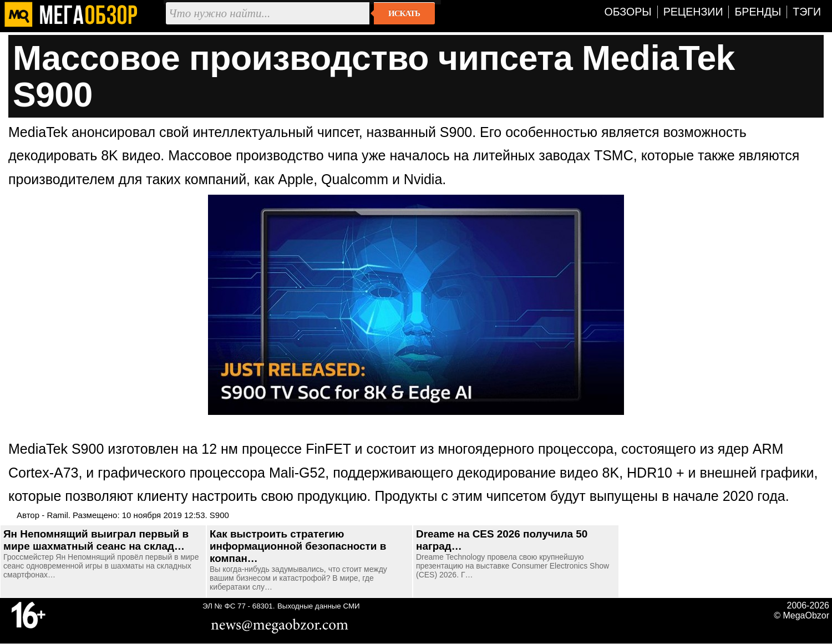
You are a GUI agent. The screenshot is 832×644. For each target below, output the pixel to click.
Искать (404, 13)
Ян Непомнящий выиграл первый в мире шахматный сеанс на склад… (96, 540)
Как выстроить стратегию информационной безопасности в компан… (298, 546)
